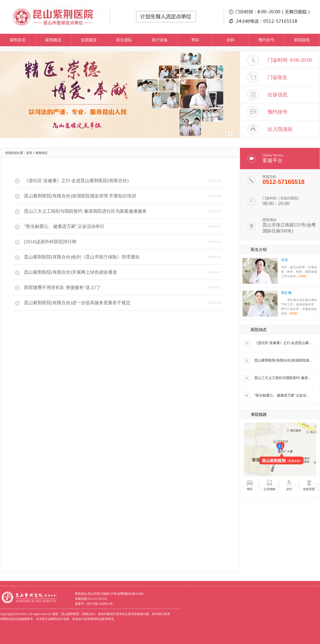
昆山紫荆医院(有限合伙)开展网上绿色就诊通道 (70, 272)
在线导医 (309, 489)
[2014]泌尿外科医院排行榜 (50, 242)
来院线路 (259, 414)
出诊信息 (277, 95)
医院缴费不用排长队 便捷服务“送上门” (62, 287)
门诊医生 (277, 77)
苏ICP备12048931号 (100, 604)
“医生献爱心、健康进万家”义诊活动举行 (64, 226)
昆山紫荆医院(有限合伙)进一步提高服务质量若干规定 (77, 303)
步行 (289, 489)
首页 (29, 153)
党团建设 (89, 40)
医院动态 (259, 330)
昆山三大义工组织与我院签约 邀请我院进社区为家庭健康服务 (85, 211)
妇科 (231, 40)
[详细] (302, 276)
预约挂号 (266, 40)
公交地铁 (269, 489)
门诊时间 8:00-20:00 (290, 60)
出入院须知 (280, 129)
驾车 (250, 489)
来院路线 (302, 40)
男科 (195, 40)
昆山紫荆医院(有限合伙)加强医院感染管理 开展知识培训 (80, 196)
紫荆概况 (53, 40)
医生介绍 (259, 250)
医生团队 (124, 40)
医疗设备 (160, 40)
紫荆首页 (18, 40)
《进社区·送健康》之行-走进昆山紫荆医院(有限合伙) (76, 181)
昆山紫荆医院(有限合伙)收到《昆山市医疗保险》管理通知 (82, 257)
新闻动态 (41, 153)
